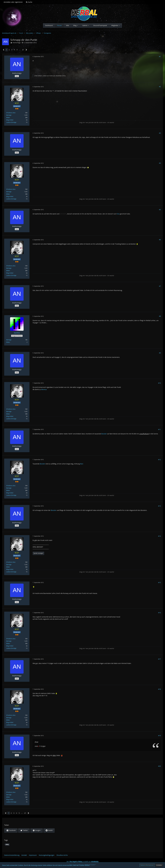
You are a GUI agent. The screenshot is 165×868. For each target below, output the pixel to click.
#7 (160, 286)
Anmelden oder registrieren (13, 2)
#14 (159, 536)
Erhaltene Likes (11, 113)
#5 (160, 210)
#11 (159, 429)
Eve (118, 214)
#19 (159, 736)
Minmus (44, 389)
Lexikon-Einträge (11, 122)
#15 (159, 582)
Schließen (159, 865)
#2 (160, 87)
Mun (82, 464)
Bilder (8, 118)
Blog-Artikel (10, 120)
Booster (104, 434)
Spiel (7, 845)
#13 (159, 506)
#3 (160, 133)
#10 (159, 383)
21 (23, 50)
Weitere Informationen (147, 865)
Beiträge (9, 115)
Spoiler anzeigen (38, 553)
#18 (159, 689)
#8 (160, 316)
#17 (159, 659)
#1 (160, 57)
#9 (160, 353)
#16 (159, 613)
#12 (159, 460)
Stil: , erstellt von (82, 862)
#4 (160, 163)
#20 (159, 766)
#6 (160, 240)
